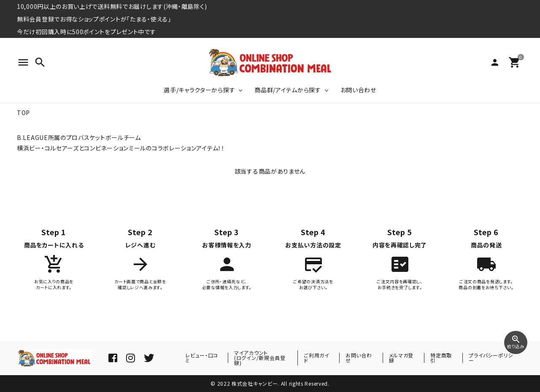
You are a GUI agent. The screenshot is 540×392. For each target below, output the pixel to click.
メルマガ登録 (401, 358)
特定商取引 (441, 358)
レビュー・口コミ (202, 358)
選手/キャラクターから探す (199, 90)
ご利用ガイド (317, 358)
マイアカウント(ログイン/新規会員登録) (260, 358)
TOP (23, 113)
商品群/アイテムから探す (288, 90)
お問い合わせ (358, 90)
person (495, 62)
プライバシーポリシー (491, 358)
